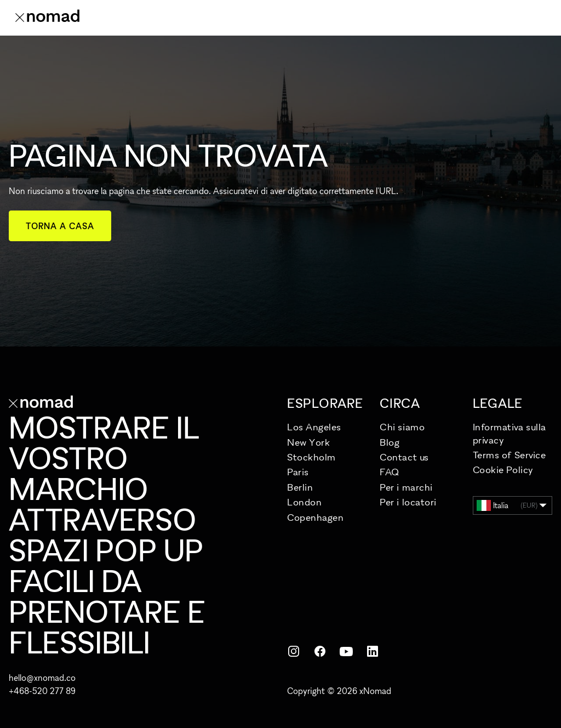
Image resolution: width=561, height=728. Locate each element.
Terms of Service (510, 455)
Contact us (404, 457)
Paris (298, 472)
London (304, 502)
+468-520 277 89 (42, 691)
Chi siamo (402, 427)
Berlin (300, 487)
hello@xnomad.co (42, 678)
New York (308, 442)
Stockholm (311, 457)
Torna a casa (60, 226)
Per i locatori (408, 502)
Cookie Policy (503, 470)
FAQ (390, 472)
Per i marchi (406, 487)
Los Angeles (314, 427)
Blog (390, 442)
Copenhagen (315, 517)
